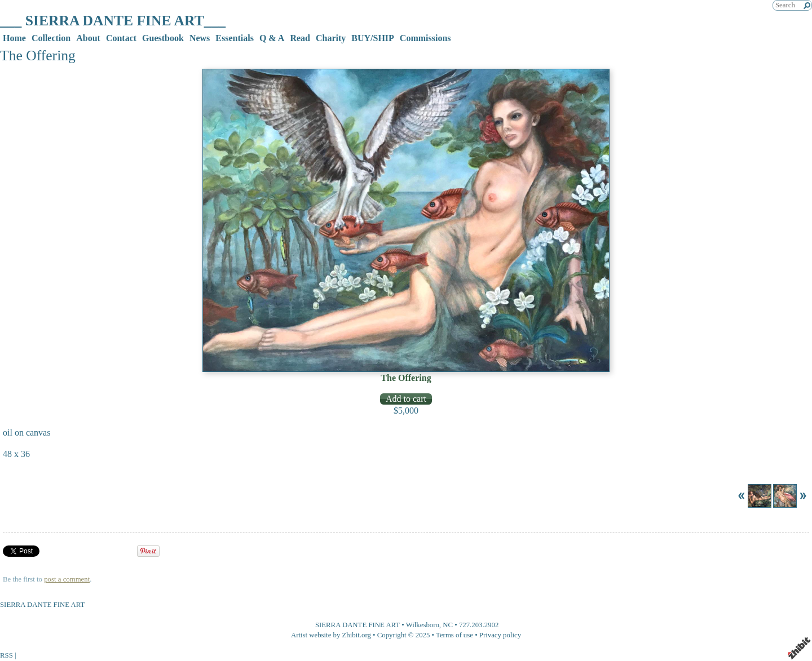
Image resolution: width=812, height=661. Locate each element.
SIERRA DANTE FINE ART (358, 625)
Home (14, 38)
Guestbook (163, 38)
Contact (121, 38)
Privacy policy (500, 635)
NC (448, 625)
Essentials (235, 38)
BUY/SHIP (373, 38)
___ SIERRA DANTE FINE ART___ (113, 21)
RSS (6, 655)
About (88, 38)
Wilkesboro (423, 625)
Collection (51, 38)
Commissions (425, 38)
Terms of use (454, 635)
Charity (331, 38)
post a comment (67, 579)
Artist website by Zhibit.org (331, 635)
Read (300, 38)
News (200, 38)
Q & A (272, 38)
